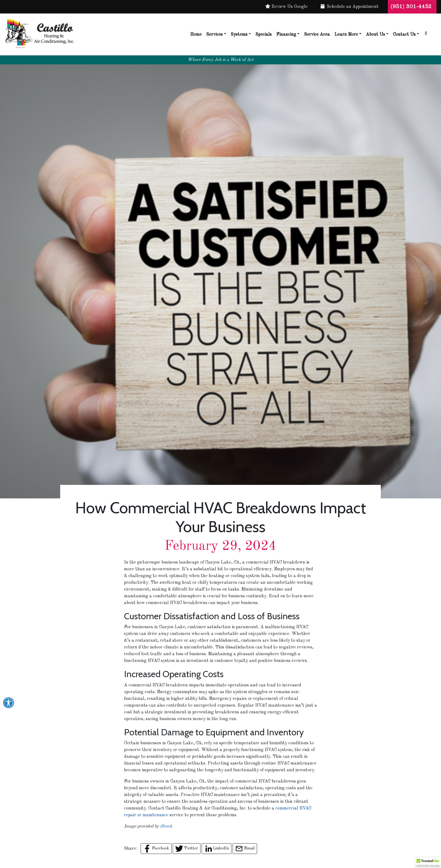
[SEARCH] (428, 31)
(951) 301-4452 (412, 7)
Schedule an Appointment (350, 6)
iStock (166, 826)
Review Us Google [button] (286, 6)
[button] (428, 863)
